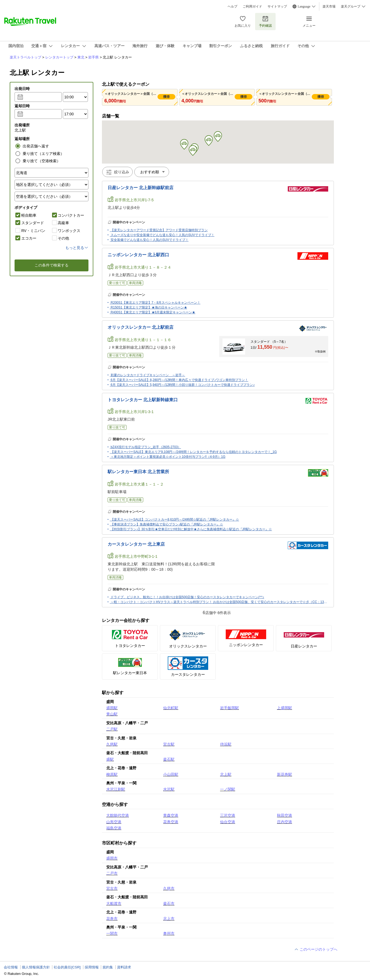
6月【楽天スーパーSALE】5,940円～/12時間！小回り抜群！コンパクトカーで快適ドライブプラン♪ (183, 385)
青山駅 (112, 714)
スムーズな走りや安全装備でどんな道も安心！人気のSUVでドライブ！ (162, 235)
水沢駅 (169, 789)
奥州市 (169, 933)
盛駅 (110, 759)
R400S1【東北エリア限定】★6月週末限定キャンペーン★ (153, 312)
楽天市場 (329, 6)
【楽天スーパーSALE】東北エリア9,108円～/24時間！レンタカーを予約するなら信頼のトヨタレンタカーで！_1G (194, 452)
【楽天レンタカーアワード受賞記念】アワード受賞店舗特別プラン (159, 230)
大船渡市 (114, 903)
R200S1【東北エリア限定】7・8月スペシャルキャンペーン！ (155, 303)
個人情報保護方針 (36, 967)
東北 (81, 57)
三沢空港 (228, 815)
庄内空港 (285, 822)
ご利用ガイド (252, 6)
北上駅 (226, 774)
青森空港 (171, 815)
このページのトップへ (316, 949)
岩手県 (93, 57)
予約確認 (265, 21)
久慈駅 (112, 744)
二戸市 (112, 873)
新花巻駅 (285, 774)
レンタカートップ (59, 57)
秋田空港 (285, 815)
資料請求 (124, 967)
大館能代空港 (118, 815)
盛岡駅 (112, 708)
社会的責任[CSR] (67, 967)
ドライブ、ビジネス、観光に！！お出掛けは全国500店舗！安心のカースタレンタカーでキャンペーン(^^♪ (187, 597)
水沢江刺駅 (116, 789)
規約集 (108, 967)
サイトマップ (277, 6)
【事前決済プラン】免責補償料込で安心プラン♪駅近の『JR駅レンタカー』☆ (167, 524)
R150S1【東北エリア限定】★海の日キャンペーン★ (149, 307)
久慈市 (169, 888)
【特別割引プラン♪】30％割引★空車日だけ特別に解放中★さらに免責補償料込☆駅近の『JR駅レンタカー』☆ (191, 529)
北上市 (169, 919)
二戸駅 (112, 729)
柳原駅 (112, 774)
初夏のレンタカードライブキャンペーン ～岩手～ (148, 375)
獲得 (166, 97)
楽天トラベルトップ (25, 57)
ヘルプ (232, 6)
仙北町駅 (171, 708)
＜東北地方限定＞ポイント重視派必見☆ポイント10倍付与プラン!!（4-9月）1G (168, 457)
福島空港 (114, 828)
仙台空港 (228, 822)
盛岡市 (112, 858)
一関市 (112, 933)
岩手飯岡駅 (229, 708)
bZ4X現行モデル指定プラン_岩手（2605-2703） (146, 447)
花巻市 (112, 919)
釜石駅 (169, 759)
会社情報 (11, 967)
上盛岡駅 (285, 708)
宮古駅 (169, 744)
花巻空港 (171, 822)
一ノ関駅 (228, 789)
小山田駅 (171, 774)
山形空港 (114, 822)
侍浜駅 (226, 744)
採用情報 (92, 967)
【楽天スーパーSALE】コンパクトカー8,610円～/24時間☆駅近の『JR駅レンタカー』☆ (175, 520)
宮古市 (112, 888)
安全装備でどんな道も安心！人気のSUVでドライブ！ (150, 240)
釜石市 (169, 903)
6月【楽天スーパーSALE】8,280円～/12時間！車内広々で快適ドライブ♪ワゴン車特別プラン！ (179, 380)
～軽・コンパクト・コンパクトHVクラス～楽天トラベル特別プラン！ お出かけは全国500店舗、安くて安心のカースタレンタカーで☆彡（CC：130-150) (222, 602)
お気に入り (243, 21)
